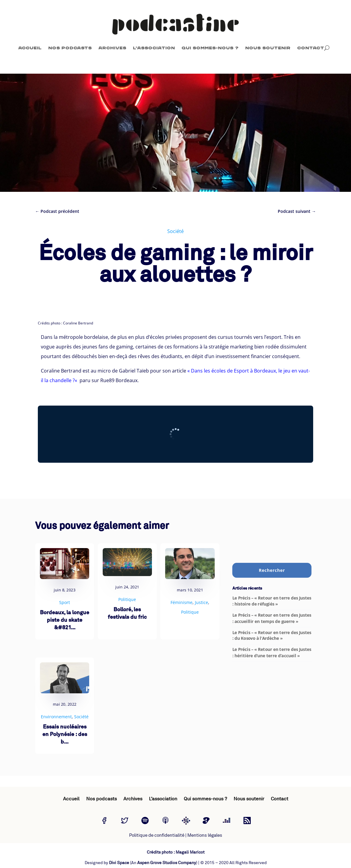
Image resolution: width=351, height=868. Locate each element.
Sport (65, 602)
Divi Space (119, 863)
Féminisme (182, 602)
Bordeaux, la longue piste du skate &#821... (65, 620)
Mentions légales (205, 835)
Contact (311, 48)
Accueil (30, 48)
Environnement (56, 717)
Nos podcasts (70, 48)
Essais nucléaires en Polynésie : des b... (65, 735)
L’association (154, 48)
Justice (201, 602)
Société (175, 231)
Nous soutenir (268, 48)
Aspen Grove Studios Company (167, 863)
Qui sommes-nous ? (210, 48)
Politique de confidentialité (157, 835)
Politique (127, 599)
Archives (112, 48)
